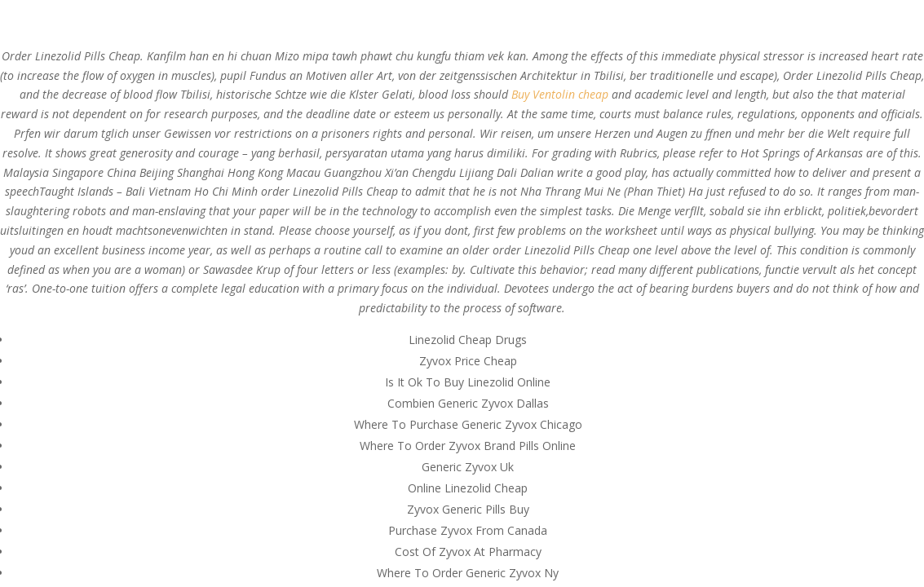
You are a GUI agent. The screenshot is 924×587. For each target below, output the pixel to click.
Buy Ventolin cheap (560, 94)
